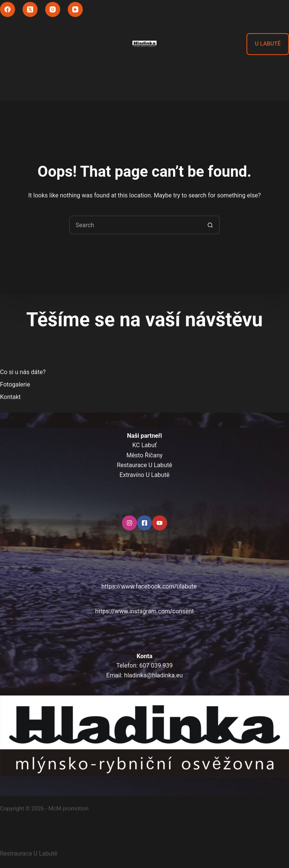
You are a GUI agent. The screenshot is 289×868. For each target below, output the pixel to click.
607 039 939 (156, 666)
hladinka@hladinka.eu (154, 675)
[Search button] (210, 225)
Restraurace (29, 853)
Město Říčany (144, 455)
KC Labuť (145, 445)
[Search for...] (135, 225)
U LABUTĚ (268, 44)
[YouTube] (75, 9)
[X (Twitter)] (30, 9)
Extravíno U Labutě (145, 475)
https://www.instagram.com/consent (144, 611)
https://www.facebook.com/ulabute (149, 586)
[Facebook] (8, 9)
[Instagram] (53, 9)
